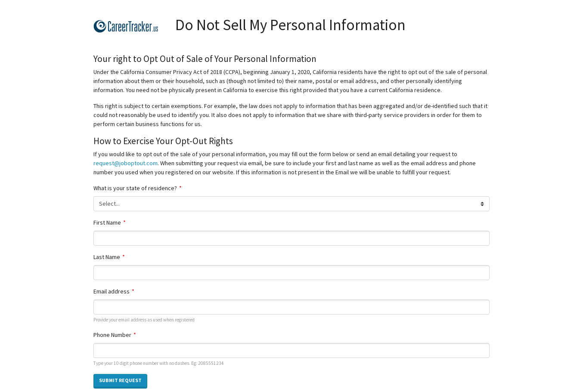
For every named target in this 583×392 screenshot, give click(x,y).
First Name (107, 222)
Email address (112, 291)
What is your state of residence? (135, 188)
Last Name (107, 257)
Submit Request (120, 380)
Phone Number (112, 335)
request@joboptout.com (126, 163)
